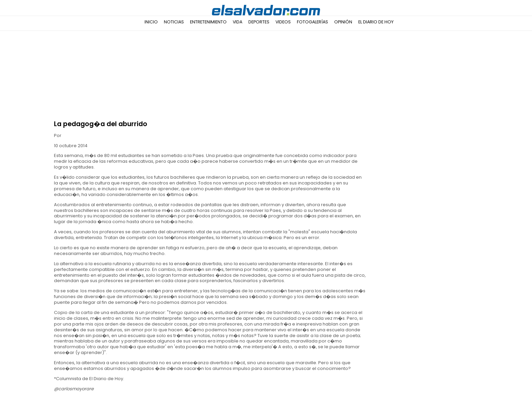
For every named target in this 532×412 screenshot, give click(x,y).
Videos (283, 22)
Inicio (151, 22)
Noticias (174, 22)
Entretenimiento (208, 22)
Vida (237, 22)
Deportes (259, 22)
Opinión (343, 22)
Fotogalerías (312, 22)
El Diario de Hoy (376, 22)
